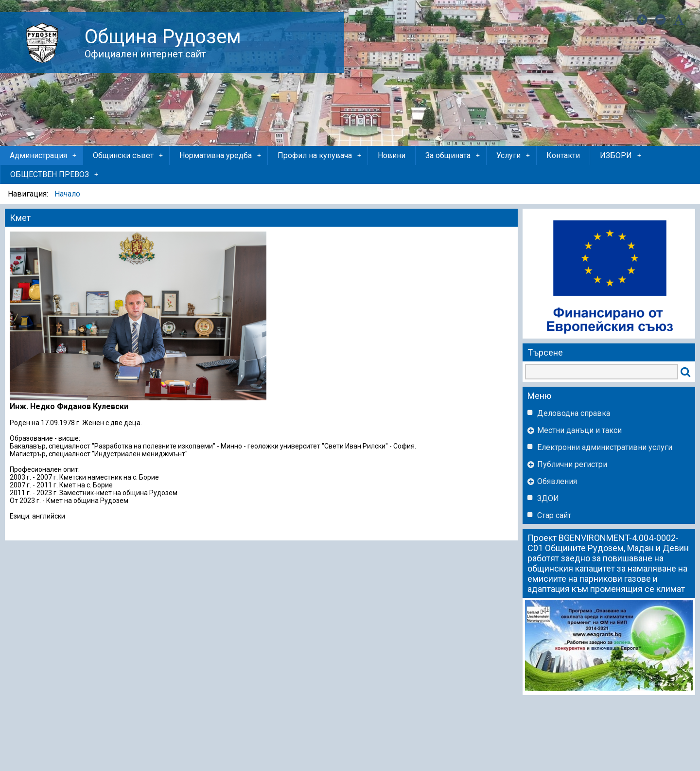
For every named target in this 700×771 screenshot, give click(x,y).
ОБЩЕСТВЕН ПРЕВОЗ (55, 175)
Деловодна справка (574, 413)
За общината (453, 156)
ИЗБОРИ (621, 156)
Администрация (44, 156)
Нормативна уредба (221, 156)
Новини (392, 155)
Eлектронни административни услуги (605, 447)
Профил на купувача (320, 156)
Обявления (557, 481)
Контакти (563, 155)
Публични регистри (572, 464)
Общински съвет (129, 156)
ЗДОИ (548, 498)
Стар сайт (554, 515)
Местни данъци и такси (579, 430)
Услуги (514, 156)
